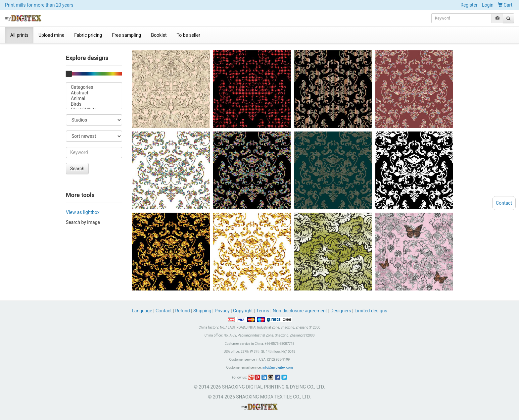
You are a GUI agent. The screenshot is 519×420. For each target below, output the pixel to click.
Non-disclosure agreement (300, 311)
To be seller (189, 35)
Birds (94, 104)
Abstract (94, 93)
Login (488, 5)
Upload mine (51, 35)
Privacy (222, 311)
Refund (182, 311)
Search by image (83, 222)
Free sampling (126, 35)
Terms (263, 311)
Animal (94, 99)
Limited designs (371, 311)
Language (142, 311)
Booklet (159, 35)
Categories (94, 87)
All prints (19, 35)
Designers (341, 311)
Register (469, 5)
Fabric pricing (88, 35)
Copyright (243, 311)
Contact (164, 311)
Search (77, 169)
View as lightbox (83, 212)
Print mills (39, 5)
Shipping (202, 311)
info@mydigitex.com (278, 367)
